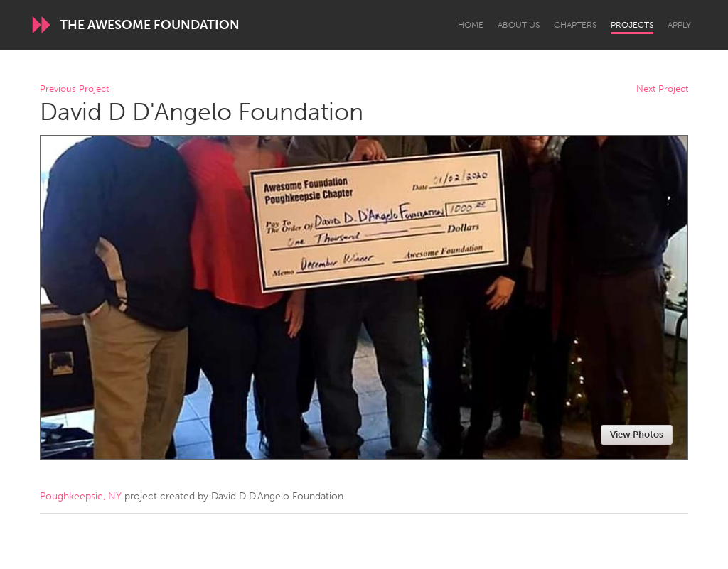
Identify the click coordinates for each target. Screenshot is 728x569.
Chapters (575, 25)
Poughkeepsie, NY (81, 496)
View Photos (637, 434)
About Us (519, 25)
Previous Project (74, 89)
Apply (679, 25)
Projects (632, 25)
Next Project (662, 89)
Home (471, 25)
